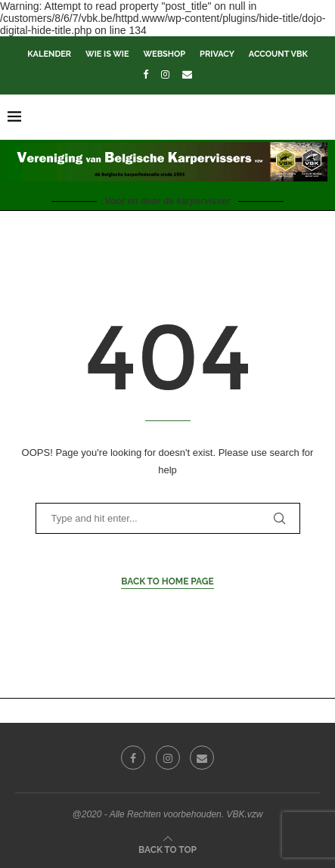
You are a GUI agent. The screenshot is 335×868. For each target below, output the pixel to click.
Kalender (49, 54)
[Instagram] (165, 74)
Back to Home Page (167, 581)
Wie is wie (107, 54)
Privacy (217, 54)
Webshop (164, 54)
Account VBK (278, 54)
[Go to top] (167, 849)
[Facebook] (146, 74)
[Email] (187, 74)
